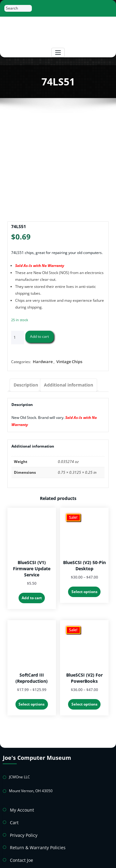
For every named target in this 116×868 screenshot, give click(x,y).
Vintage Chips (66, 361)
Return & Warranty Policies (33, 835)
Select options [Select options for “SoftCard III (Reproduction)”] (32, 699)
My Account (20, 801)
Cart (14, 812)
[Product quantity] (18, 338)
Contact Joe (20, 846)
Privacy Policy (21, 823)
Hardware (42, 361)
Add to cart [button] (32, 594)
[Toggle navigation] (58, 53)
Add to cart (39, 336)
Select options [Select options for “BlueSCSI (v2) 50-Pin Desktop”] (84, 588)
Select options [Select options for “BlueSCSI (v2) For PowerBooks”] (84, 699)
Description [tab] (24, 383)
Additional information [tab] (62, 383)
